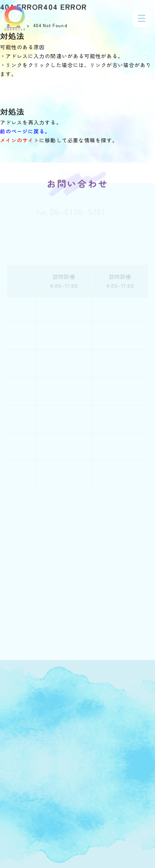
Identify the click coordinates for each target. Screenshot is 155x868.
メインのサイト (20, 140)
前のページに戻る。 (25, 131)
